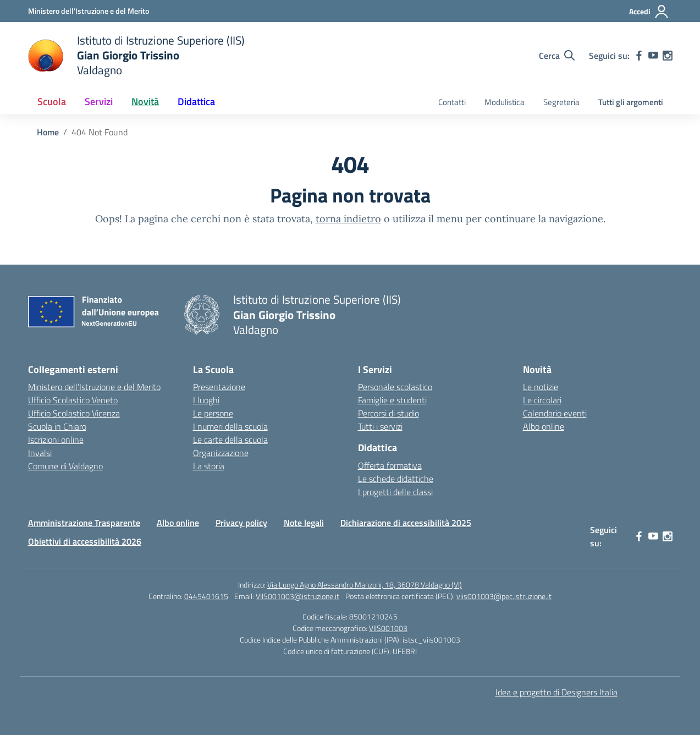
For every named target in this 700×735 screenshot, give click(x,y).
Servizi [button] (99, 102)
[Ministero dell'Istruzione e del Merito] (89, 11)
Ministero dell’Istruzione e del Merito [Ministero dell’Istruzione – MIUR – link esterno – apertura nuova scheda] (94, 387)
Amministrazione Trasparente (84, 523)
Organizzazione (221, 453)
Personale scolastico (395, 387)
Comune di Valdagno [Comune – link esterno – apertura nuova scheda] (65, 466)
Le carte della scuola (230, 440)
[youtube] (653, 56)
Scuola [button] (52, 102)
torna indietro (348, 219)
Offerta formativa (390, 465)
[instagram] (668, 56)
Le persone (213, 413)
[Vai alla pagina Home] (48, 132)
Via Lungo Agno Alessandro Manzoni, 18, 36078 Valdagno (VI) (365, 585)
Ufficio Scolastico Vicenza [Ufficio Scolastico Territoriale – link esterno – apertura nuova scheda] (74, 413)
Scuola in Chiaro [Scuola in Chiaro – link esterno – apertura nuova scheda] (57, 426)
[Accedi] (649, 12)
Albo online (544, 426)
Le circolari (542, 400)
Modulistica (505, 102)
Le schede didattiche (396, 479)
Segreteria (561, 102)
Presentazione (219, 387)
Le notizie (541, 387)
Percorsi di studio (388, 413)
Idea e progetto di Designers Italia (556, 692)
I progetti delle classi (395, 492)
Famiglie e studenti (392, 400)
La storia (209, 466)
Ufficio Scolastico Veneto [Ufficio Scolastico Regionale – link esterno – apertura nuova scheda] (73, 400)
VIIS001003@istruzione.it (297, 596)
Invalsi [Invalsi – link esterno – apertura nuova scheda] (40, 453)
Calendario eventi (555, 413)
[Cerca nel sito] (557, 56)
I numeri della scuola (230, 426)
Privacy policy (241, 523)
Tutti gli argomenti (631, 102)
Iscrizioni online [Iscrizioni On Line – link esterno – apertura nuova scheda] (56, 440)
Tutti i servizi (380, 426)
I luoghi (206, 400)
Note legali (304, 523)
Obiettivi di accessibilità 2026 (85, 541)
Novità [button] (145, 102)
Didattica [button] (196, 102)
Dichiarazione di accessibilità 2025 (406, 523)
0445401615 (206, 596)
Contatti (452, 102)
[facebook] (639, 56)
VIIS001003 (388, 628)
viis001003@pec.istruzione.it (504, 596)
